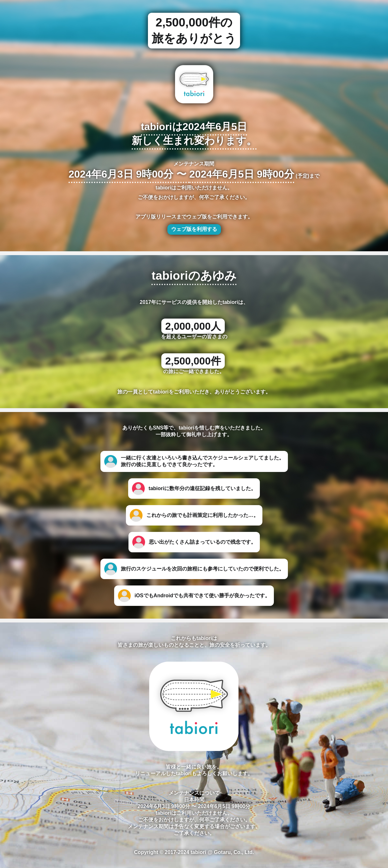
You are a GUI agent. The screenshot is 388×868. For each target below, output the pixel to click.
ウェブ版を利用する (194, 229)
